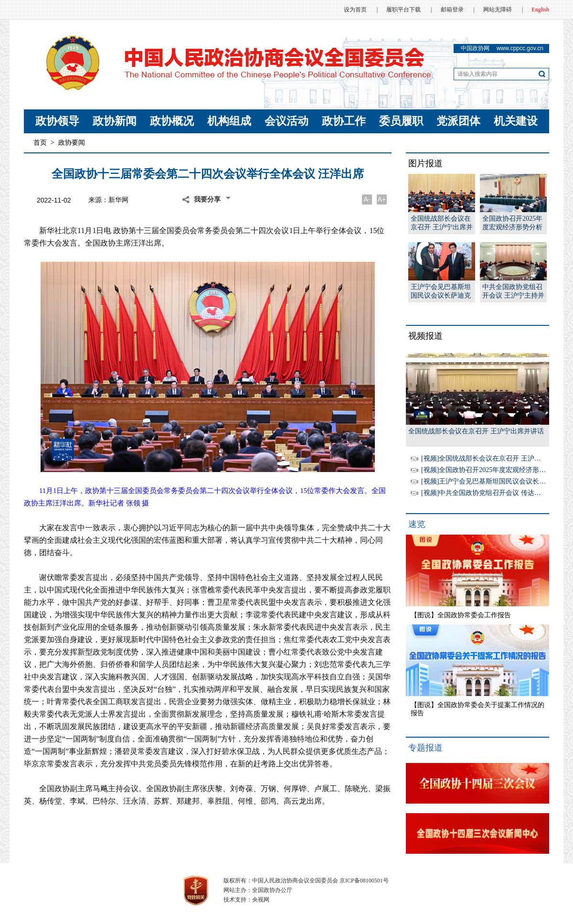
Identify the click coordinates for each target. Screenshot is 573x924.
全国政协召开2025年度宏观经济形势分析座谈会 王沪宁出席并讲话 (513, 223)
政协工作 (344, 121)
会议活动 (286, 121)
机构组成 (229, 121)
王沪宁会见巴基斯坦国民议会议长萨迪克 (441, 291)
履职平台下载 (403, 10)
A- (367, 199)
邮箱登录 (452, 10)
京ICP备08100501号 (364, 881)
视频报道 (425, 336)
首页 (40, 143)
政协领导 (57, 121)
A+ (382, 199)
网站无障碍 (498, 10)
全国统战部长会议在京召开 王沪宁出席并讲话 (442, 223)
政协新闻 (115, 121)
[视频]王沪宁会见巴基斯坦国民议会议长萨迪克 (490, 481)
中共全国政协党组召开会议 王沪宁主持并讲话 (513, 292)
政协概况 (172, 121)
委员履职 (401, 121)
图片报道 (425, 163)
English (540, 10)
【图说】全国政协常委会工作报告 (461, 615)
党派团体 (458, 121)
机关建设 (516, 121)
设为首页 (355, 10)
